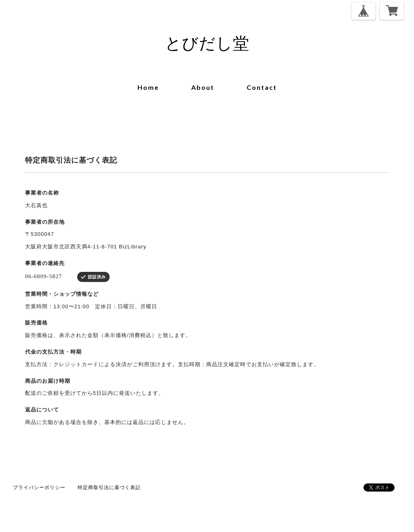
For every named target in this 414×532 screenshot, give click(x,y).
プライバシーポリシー (39, 487)
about (203, 87)
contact (262, 87)
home (148, 87)
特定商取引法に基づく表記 (109, 487)
